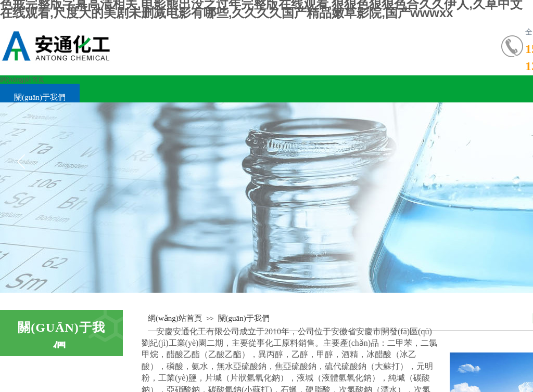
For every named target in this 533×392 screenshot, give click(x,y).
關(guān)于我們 (40, 97)
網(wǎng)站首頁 (22, 80)
